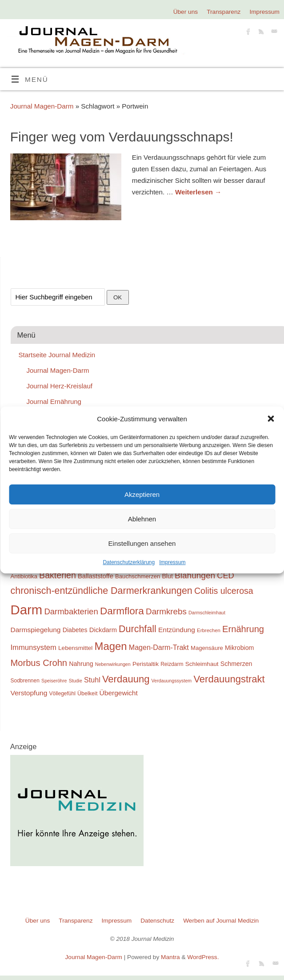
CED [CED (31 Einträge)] (226, 575)
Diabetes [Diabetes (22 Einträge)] (75, 630)
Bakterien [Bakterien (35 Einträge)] (58, 575)
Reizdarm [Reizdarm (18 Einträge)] (172, 664)
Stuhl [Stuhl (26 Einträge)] (92, 680)
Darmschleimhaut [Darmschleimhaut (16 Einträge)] (207, 613)
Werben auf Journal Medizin (221, 921)
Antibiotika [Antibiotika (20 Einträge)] (24, 576)
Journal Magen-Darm (42, 106)
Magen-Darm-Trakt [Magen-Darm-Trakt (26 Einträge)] (159, 647)
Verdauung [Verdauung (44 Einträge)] (126, 679)
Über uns (186, 12)
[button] (271, 419)
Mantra (170, 957)
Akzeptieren (142, 494)
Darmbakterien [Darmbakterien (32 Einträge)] (71, 611)
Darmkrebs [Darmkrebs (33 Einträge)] (166, 611)
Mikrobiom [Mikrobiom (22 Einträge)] (239, 648)
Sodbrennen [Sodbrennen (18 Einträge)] (25, 681)
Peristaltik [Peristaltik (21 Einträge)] (146, 664)
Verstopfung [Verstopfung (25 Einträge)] (29, 693)
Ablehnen (142, 519)
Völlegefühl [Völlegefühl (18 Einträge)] (62, 694)
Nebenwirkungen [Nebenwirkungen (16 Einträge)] (113, 664)
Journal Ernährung (54, 401)
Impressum (172, 562)
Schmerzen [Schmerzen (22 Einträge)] (236, 664)
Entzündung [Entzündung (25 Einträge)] (177, 630)
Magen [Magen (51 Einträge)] (110, 646)
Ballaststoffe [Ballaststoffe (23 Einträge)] (96, 576)
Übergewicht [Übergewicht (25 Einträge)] (119, 693)
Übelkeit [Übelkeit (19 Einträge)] (87, 694)
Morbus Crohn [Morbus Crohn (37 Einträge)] (39, 663)
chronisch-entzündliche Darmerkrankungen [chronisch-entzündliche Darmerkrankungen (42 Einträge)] (102, 591)
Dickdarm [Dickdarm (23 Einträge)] (103, 630)
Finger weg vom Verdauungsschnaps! (122, 137)
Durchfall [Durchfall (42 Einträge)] (138, 629)
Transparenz (224, 12)
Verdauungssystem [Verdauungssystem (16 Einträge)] (172, 681)
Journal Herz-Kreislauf (60, 386)
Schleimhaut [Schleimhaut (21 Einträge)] (202, 664)
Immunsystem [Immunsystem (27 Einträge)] (34, 647)
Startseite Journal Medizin (57, 355)
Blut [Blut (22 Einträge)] (167, 576)
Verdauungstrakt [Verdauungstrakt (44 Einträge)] (229, 679)
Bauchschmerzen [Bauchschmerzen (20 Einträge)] (138, 576)
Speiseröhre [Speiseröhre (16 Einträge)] (54, 681)
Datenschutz (157, 921)
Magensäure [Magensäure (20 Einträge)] (207, 648)
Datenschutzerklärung (129, 562)
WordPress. (203, 957)
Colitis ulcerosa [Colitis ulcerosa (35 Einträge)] (224, 591)
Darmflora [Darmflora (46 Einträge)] (122, 611)
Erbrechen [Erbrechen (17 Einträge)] (209, 630)
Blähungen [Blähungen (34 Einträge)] (195, 575)
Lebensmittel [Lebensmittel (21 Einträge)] (75, 648)
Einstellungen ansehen (142, 543)
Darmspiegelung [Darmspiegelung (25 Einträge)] (36, 630)
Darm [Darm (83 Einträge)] (27, 610)
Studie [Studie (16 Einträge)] (76, 681)
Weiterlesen (198, 192)
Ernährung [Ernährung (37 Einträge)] (243, 629)
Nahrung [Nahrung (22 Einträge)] (81, 664)
